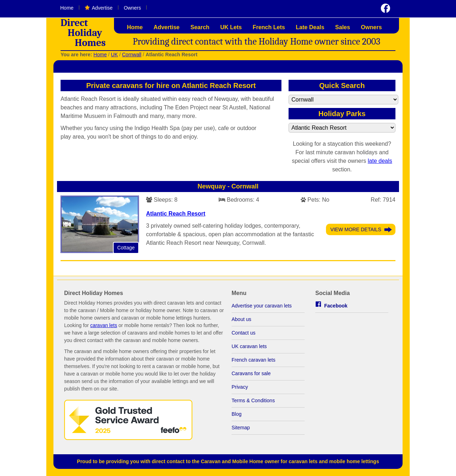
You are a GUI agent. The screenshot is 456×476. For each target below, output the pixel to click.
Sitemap (241, 428)
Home (67, 8)
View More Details (356, 229)
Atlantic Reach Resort (176, 214)
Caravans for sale (251, 373)
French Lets (269, 27)
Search (200, 27)
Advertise (102, 8)
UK (114, 55)
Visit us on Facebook (385, 8)
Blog (237, 414)
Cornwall (131, 55)
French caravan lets (253, 360)
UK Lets (231, 27)
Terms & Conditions (253, 400)
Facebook (336, 306)
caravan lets (103, 325)
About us (241, 319)
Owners (132, 8)
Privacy (240, 387)
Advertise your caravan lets (262, 306)
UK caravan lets (249, 346)
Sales (343, 27)
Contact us (243, 333)
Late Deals (310, 27)
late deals (380, 161)
